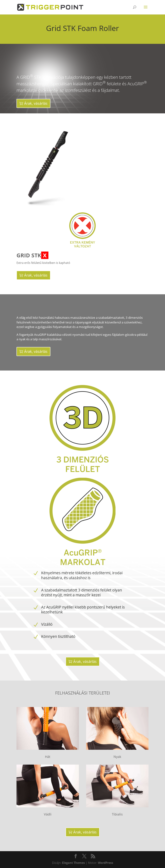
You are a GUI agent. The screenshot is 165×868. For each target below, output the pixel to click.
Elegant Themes (73, 863)
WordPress (106, 863)
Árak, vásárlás (36, 103)
